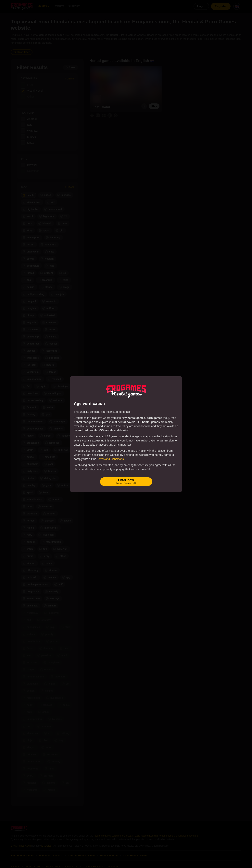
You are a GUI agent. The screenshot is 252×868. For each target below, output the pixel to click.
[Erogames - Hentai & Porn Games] (126, 390)
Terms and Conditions (110, 459)
